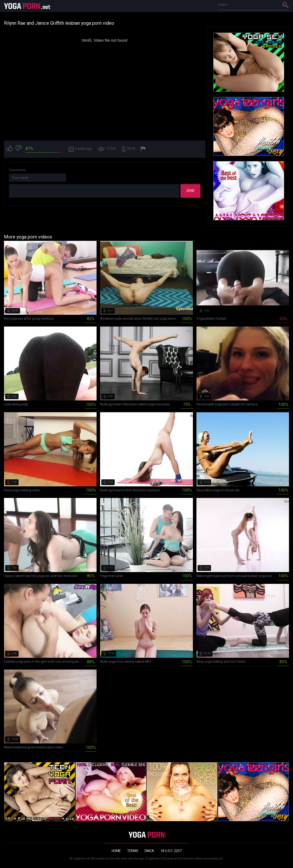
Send (190, 191)
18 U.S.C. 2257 (171, 851)
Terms (133, 851)
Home (116, 851)
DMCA (149, 851)
